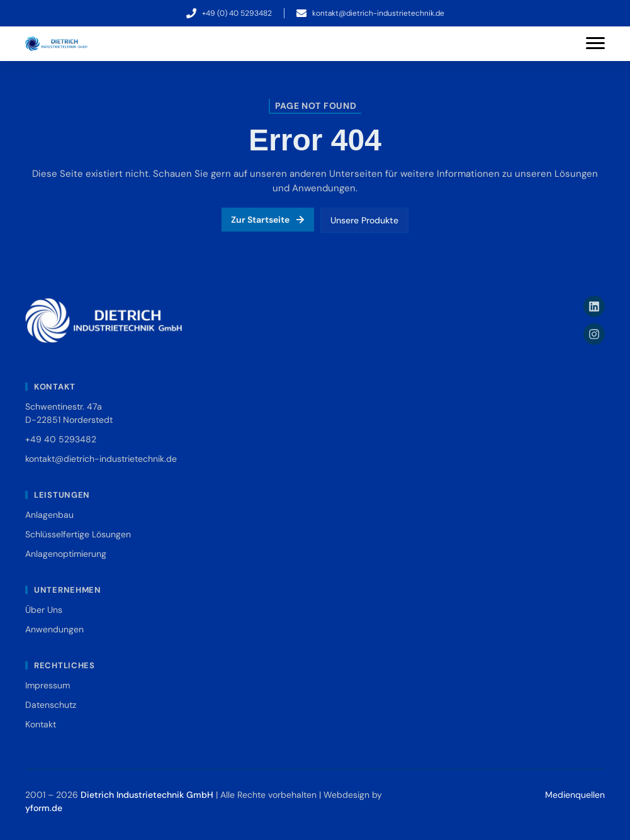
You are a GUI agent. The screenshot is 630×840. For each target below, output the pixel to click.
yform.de (44, 808)
